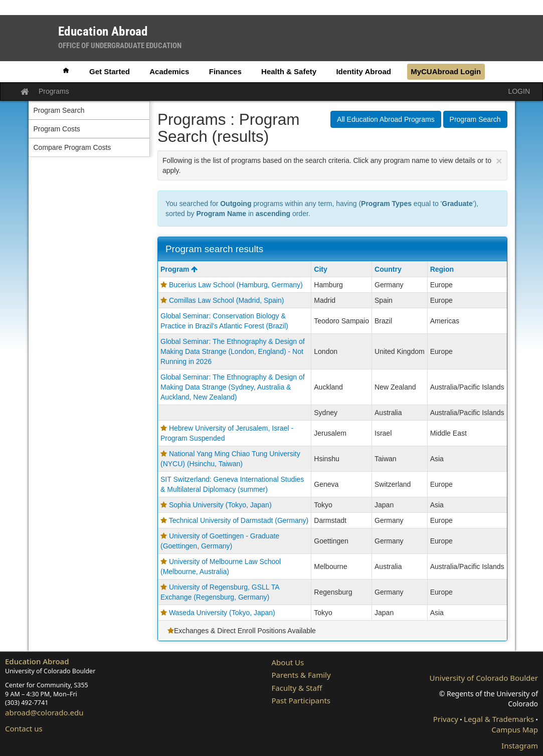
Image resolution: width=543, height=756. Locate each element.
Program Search (475, 119)
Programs (54, 91)
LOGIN (519, 91)
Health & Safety (289, 71)
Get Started (110, 71)
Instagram (520, 745)
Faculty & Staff (297, 688)
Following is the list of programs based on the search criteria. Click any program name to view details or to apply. (332, 165)
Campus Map (515, 729)
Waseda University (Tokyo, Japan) (222, 613)
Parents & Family (301, 675)
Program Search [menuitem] (59, 110)
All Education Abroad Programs (386, 119)
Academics (169, 71)
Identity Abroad (363, 71)
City (320, 269)
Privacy (446, 719)
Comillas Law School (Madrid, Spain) (227, 300)
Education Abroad (37, 661)
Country (388, 269)
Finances (225, 71)
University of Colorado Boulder (484, 678)
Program (179, 269)
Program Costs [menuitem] (57, 129)
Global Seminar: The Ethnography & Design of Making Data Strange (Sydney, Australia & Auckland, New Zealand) (233, 387)
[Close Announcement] (499, 161)
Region (442, 269)
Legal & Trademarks (499, 719)
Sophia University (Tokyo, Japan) (220, 505)
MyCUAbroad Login (446, 71)
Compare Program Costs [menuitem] (72, 147)
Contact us (24, 728)
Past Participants (301, 700)
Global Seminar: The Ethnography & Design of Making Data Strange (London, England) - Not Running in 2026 (233, 351)
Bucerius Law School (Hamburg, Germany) (236, 285)
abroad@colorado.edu (44, 712)
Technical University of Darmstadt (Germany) (239, 520)
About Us (288, 662)
